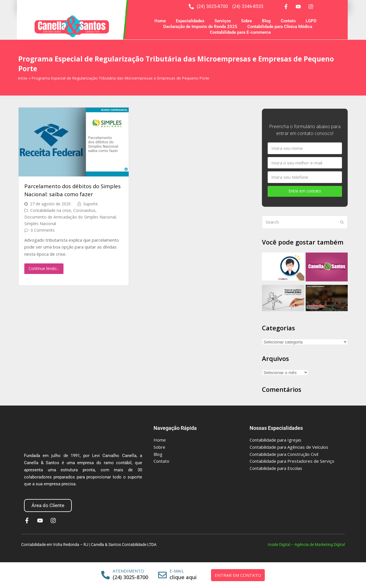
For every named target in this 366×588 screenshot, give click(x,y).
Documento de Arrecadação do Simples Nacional (70, 217)
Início (23, 78)
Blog (266, 21)
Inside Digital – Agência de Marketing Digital (306, 545)
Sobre (246, 21)
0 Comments (43, 230)
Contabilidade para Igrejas (276, 440)
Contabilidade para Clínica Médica (280, 27)
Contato (288, 21)
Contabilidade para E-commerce (240, 32)
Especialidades (190, 21)
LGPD (311, 21)
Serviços (223, 21)
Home (160, 21)
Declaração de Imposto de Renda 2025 (200, 27)
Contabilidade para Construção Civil (284, 454)
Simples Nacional (40, 224)
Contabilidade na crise (51, 210)
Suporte (90, 204)
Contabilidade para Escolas (276, 468)
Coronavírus (84, 210)
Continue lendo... (44, 268)
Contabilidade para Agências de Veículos (289, 447)
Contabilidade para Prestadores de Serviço (292, 461)
